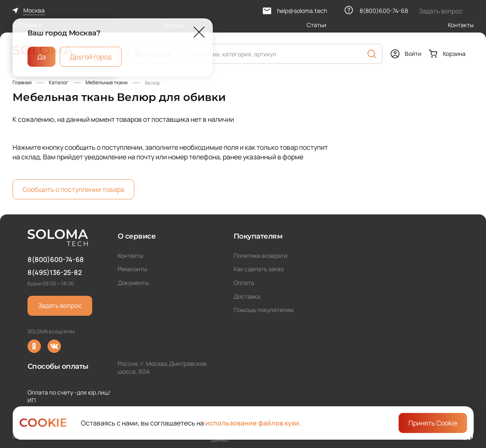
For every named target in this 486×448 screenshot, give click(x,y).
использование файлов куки (252, 423)
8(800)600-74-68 (56, 259)
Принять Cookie (433, 423)
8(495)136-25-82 (55, 272)
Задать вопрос (60, 306)
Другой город (91, 56)
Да (42, 56)
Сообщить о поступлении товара (73, 189)
